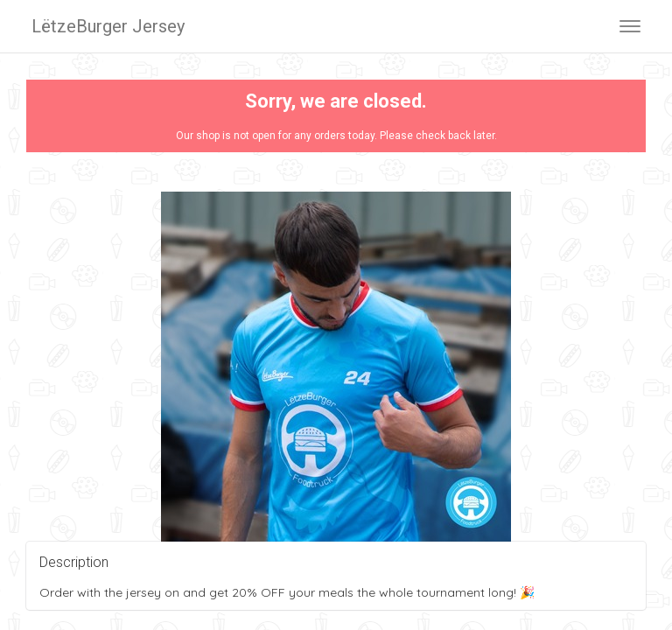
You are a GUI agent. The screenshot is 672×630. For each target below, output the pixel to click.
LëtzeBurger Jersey (108, 26)
